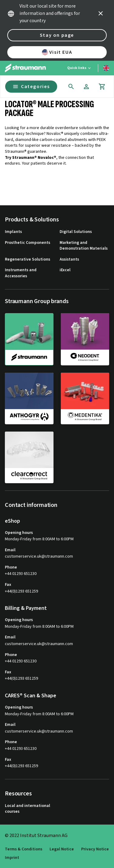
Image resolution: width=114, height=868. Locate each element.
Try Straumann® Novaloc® (31, 158)
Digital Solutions (76, 232)
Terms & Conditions (24, 849)
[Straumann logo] (25, 68)
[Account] (86, 87)
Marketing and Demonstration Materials (84, 246)
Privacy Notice (95, 849)
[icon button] (101, 13)
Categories (31, 87)
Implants (13, 232)
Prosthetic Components (28, 243)
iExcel (65, 270)
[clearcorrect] (29, 457)
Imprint (12, 858)
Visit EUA (57, 52)
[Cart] (102, 87)
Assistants (69, 260)
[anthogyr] (29, 398)
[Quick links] (79, 68)
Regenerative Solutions (28, 260)
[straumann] (29, 339)
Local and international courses (28, 809)
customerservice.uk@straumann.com (39, 557)
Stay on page (57, 35)
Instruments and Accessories (21, 273)
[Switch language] (106, 68)
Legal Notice (62, 849)
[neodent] (85, 339)
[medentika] (85, 398)
